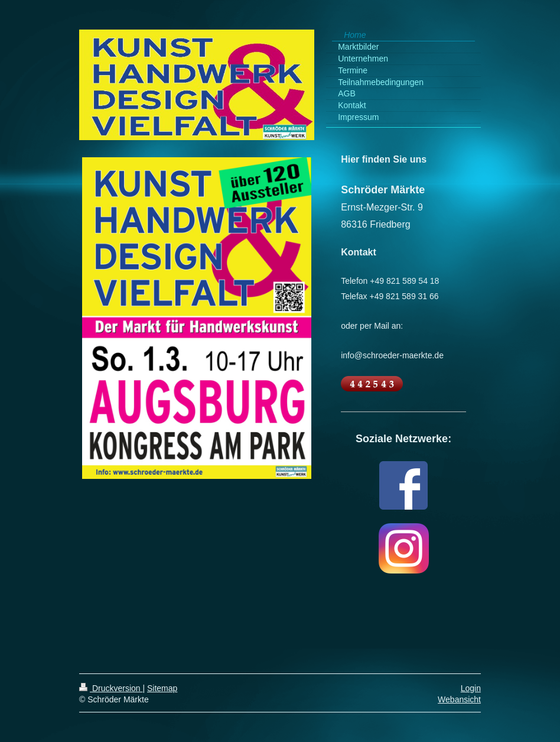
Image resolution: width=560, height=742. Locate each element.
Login (471, 688)
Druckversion (111, 688)
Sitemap (162, 688)
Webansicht (459, 699)
